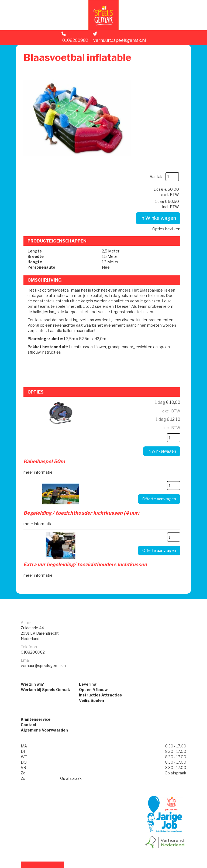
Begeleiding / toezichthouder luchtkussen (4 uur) (82, 447)
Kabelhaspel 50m (45, 396)
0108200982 (75, 40)
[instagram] (186, 865)
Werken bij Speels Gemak (45, 624)
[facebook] (177, 865)
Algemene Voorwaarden (44, 665)
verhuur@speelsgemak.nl (119, 40)
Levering (88, 619)
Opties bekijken (164, 140)
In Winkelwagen (156, 129)
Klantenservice (36, 654)
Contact (29, 660)
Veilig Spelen (92, 635)
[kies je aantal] (172, 372)
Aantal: (168, 68)
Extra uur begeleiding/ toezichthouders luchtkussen (86, 498)
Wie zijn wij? (32, 619)
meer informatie (39, 406)
